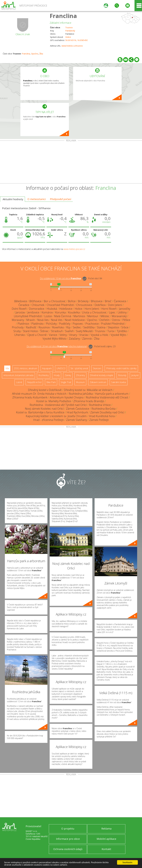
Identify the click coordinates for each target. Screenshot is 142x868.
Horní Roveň (109, 309)
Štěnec (44, 331)
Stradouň (57, 331)
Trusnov (69, 27)
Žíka (41, 54)
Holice (68, 37)
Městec (105, 316)
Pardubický (70, 31)
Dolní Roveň (19, 309)
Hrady (57, 375)
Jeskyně (135, 375)
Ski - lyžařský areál (79, 368)
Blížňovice (35, 301)
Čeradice (24, 305)
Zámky (68, 375)
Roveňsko (58, 327)
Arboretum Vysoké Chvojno (67, 397)
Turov (111, 331)
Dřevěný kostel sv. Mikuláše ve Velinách (88, 390)
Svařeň (69, 331)
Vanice (53, 335)
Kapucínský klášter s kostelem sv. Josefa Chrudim (56, 416)
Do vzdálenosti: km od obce (60, 279)
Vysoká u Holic (99, 335)
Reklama (106, 829)
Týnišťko (122, 331)
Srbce (125, 327)
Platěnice (23, 324)
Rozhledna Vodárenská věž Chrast (107, 397)
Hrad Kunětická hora (102, 416)
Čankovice (120, 301)
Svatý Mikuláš (84, 331)
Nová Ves (43, 320)
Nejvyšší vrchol (34, 382)
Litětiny (122, 312)
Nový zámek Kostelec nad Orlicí (44, 409)
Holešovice (66, 309)
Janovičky (125, 309)
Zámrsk (87, 339)
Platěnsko (37, 324)
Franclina (63, 16)
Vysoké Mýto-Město (54, 339)
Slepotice (113, 327)
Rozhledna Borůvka (104, 409)
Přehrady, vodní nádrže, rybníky (121, 368)
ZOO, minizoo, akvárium (26, 368)
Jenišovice (33, 312)
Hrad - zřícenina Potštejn (49, 420)
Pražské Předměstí (113, 324)
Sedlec (77, 327)
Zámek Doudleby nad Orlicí (107, 412)
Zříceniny (80, 375)
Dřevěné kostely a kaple (102, 375)
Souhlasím (128, 862)
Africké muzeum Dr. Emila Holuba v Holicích (39, 394)
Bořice (72, 301)
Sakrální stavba (119, 382)
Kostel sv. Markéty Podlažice (54, 401)
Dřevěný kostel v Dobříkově (45, 390)
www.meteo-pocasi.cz (74, 249)
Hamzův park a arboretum (112, 394)
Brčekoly (83, 301)
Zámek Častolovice (78, 409)
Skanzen (97, 368)
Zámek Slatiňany (77, 420)
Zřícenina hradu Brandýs (89, 401)
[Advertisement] (71, 163)
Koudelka (74, 312)
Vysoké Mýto (118, 335)
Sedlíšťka (89, 327)
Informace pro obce (68, 839)
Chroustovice (84, 305)
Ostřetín (104, 320)
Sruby (17, 331)
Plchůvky (51, 324)
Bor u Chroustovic (55, 301)
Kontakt (106, 849)
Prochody (18, 327)
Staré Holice (30, 331)
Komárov (47, 312)
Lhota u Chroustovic (94, 312)
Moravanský (119, 316)
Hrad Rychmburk (77, 412)
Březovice (97, 301)
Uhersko (20, 335)
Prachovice (92, 324)
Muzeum (80, 382)
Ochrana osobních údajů (68, 849)
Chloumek (38, 305)
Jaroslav (20, 312)
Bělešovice (21, 301)
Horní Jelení (92, 309)
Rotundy (122, 375)
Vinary (73, 335)
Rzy (68, 327)
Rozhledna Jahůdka (81, 394)
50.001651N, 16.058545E (76, 40)
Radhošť (31, 327)
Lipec (112, 312)
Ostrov (116, 320)
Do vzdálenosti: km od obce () (57, 347)
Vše (7, 368)
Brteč (108, 301)
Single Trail (66, 382)
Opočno (35, 54)
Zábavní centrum (98, 382)
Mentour (93, 316)
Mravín (31, 320)
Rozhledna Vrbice (100, 405)
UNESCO (61, 368)
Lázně (19, 382)
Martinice (79, 316)
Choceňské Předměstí (60, 305)
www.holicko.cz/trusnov (72, 46)
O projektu (68, 829)
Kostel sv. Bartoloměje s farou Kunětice (40, 412)
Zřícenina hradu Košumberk (30, 397)
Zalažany (74, 339)
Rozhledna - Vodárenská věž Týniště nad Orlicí (58, 405)
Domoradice (37, 309)
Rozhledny (44, 375)
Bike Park (51, 382)
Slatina (101, 327)
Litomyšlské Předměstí (28, 316)
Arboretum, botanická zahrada (18, 375)
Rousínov (44, 327)
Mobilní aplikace (106, 839)
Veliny (63, 335)
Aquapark (47, 368)
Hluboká (52, 309)
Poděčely (65, 324)
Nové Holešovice (75, 320)
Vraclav (84, 335)
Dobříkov (100, 305)
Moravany (18, 320)
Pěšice (126, 320)
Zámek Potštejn (99, 420)
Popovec (78, 324)
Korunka (60, 312)
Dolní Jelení (115, 305)
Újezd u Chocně (37, 335)
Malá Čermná (63, 316)
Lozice (48, 316)
